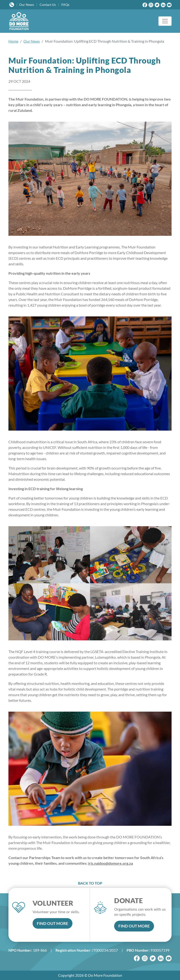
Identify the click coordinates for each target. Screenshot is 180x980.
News (27, 5)
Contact (48, 5)
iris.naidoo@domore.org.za (111, 863)
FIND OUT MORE (52, 923)
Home (13, 41)
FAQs (65, 5)
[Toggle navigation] (165, 21)
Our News (32, 41)
